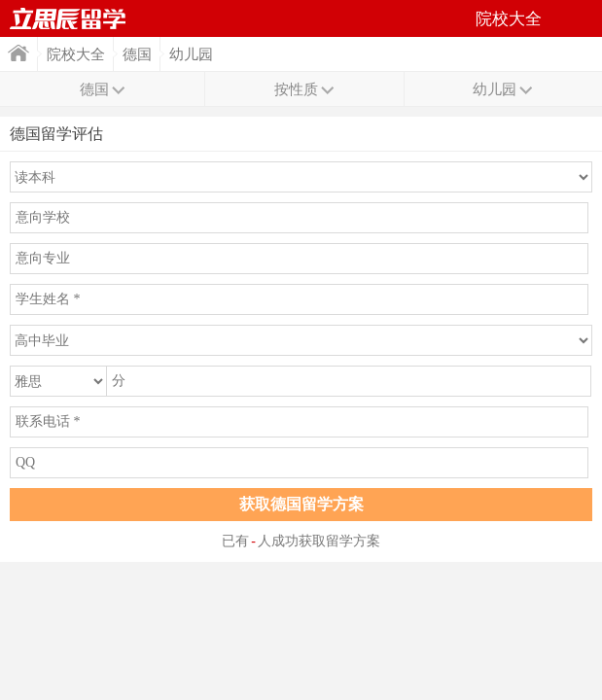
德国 (137, 54)
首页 (18, 53)
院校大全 (76, 54)
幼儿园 (191, 54)
